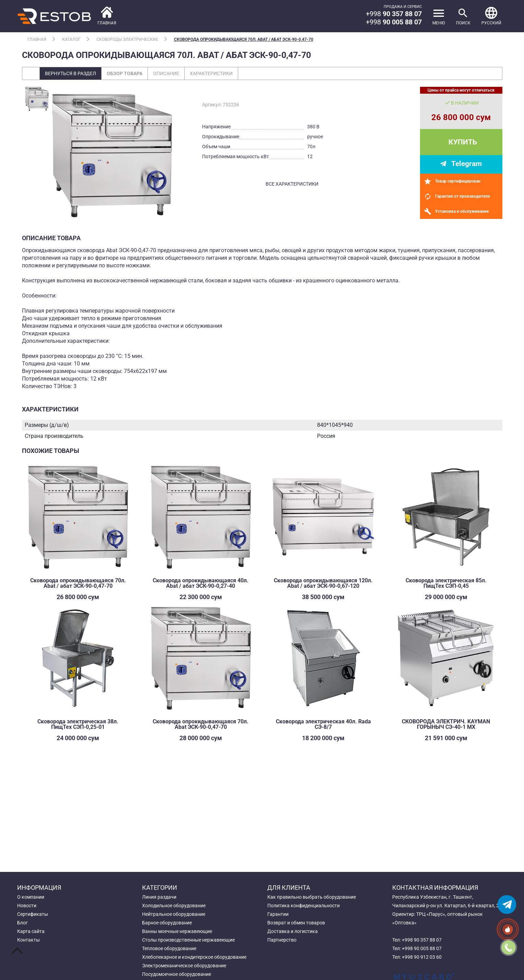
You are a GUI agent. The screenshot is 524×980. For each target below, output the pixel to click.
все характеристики (292, 184)
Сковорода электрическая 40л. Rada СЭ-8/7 (323, 724)
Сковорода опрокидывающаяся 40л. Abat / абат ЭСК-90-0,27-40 (201, 583)
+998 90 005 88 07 (422, 948)
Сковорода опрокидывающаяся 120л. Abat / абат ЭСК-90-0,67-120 (323, 583)
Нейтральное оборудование (174, 914)
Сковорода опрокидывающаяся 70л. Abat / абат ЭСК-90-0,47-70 (244, 39)
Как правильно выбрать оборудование (312, 897)
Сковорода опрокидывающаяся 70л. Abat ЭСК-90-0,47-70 (201, 724)
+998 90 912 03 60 (422, 957)
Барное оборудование (167, 923)
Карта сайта (31, 931)
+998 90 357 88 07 (422, 940)
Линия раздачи (159, 897)
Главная (37, 39)
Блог (22, 923)
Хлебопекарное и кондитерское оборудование (194, 957)
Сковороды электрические (127, 39)
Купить (463, 142)
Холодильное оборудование (174, 906)
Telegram (467, 164)
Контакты (28, 940)
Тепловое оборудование (169, 948)
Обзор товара (125, 73)
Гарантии (278, 914)
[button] (491, 16)
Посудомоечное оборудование (177, 974)
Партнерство (282, 940)
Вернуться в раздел (71, 73)
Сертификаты (33, 914)
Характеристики (211, 73)
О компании (31, 897)
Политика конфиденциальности (304, 906)
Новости (27, 906)
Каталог (71, 39)
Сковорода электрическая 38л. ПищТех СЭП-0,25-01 (78, 724)
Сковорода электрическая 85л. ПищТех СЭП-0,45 (446, 583)
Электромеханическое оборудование (184, 966)
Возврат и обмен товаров (296, 923)
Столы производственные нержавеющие (188, 940)
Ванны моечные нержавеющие (177, 931)
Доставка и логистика (293, 931)
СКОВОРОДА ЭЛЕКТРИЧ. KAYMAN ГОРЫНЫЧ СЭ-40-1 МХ (446, 724)
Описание (166, 73)
